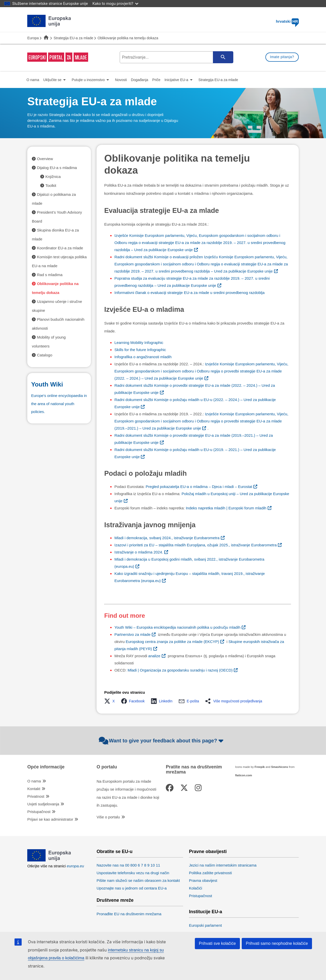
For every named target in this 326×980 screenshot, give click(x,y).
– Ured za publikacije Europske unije (200, 243)
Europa (33, 38)
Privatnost (36, 796)
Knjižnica (53, 177)
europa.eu (75, 866)
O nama (34, 781)
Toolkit (51, 185)
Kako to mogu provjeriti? (115, 3)
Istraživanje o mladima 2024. (139, 552)
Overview (45, 159)
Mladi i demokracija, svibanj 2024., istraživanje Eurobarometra (167, 538)
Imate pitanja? (282, 57)
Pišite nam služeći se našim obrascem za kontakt (138, 880)
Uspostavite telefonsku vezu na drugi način (133, 873)
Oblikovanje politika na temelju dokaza (55, 288)
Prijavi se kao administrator (50, 819)
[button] (111, 701)
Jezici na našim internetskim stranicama (223, 865)
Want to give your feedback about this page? (162, 741)
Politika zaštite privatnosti (210, 873)
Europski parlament (205, 925)
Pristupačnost (39, 812)
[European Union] (49, 860)
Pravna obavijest (203, 880)
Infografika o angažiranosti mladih (143, 357)
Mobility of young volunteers (49, 342)
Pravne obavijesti (208, 852)
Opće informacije (46, 767)
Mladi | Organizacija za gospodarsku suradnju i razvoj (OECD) (180, 670)
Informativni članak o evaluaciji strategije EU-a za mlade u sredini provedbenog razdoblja (189, 293)
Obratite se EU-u (114, 852)
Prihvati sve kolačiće (217, 943)
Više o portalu (108, 817)
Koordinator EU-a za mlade (60, 248)
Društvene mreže (115, 900)
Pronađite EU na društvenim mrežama (129, 914)
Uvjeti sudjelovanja (43, 804)
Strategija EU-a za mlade (73, 38)
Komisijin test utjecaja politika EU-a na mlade (59, 261)
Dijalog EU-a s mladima (57, 168)
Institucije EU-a (206, 912)
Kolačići (196, 888)
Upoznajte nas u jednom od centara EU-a (132, 888)
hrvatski (287, 21)
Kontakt (34, 789)
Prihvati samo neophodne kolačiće (277, 943)
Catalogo (45, 355)
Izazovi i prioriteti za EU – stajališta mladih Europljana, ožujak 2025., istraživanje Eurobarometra (195, 545)
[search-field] (176, 57)
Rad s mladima (50, 275)
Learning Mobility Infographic (139, 343)
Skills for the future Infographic (140, 350)
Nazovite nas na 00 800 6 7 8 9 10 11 (128, 865)
